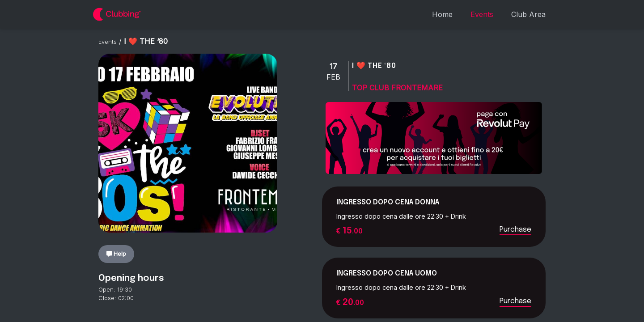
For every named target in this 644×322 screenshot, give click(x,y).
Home (442, 14)
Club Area (528, 14)
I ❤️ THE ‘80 (374, 66)
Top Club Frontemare (397, 88)
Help (117, 254)
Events (482, 14)
